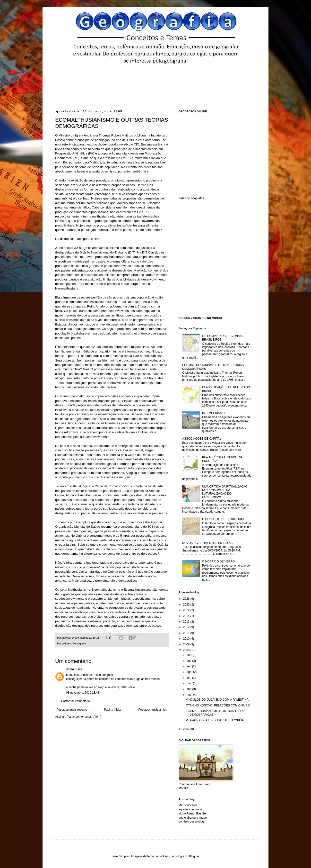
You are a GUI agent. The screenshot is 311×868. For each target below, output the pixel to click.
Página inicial (113, 710)
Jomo (70, 669)
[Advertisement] (148, 77)
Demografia (79, 643)
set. (189, 666)
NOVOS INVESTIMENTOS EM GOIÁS (207, 543)
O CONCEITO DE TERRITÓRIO (223, 519)
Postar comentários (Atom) (84, 717)
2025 (187, 605)
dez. (190, 655)
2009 (187, 644)
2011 (187, 633)
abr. (189, 689)
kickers (164, 856)
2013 (187, 622)
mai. (190, 683)
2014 (187, 616)
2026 (187, 599)
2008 (187, 650)
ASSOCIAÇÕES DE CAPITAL (202, 439)
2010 (187, 639)
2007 (187, 729)
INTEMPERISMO (213, 413)
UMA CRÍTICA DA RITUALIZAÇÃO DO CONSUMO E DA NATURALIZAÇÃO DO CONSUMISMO (225, 492)
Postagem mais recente (72, 710)
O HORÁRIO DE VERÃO (218, 561)
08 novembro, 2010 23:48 (83, 693)
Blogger (194, 856)
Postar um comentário (75, 701)
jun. (189, 678)
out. (189, 661)
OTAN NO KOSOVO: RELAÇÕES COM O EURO (218, 705)
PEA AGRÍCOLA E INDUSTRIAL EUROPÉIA (215, 720)
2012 (187, 627)
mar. (190, 695)
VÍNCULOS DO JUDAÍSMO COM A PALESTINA (217, 700)
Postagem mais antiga (153, 710)
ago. (190, 672)
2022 (187, 610)
